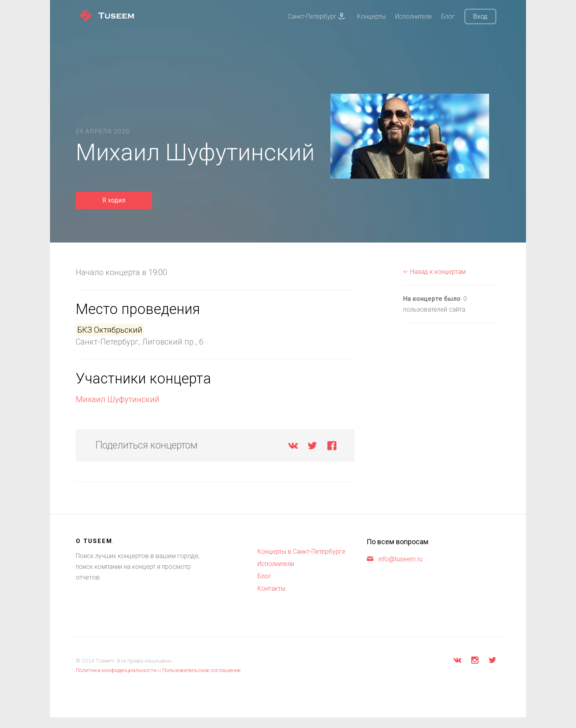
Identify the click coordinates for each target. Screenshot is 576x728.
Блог (448, 16)
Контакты (271, 588)
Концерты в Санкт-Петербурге (301, 552)
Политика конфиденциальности (116, 670)
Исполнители (413, 16)
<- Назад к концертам (434, 272)
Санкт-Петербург (316, 16)
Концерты (371, 16)
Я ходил (114, 200)
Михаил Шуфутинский (118, 399)
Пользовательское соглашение (201, 670)
